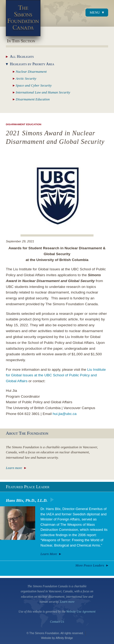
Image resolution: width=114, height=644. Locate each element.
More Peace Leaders (90, 565)
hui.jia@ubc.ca (65, 414)
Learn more (14, 468)
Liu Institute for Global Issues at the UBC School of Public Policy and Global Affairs (56, 375)
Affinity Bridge (64, 638)
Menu (95, 12)
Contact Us (57, 622)
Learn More (49, 554)
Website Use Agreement (81, 612)
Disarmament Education (24, 124)
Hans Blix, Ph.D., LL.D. (27, 500)
